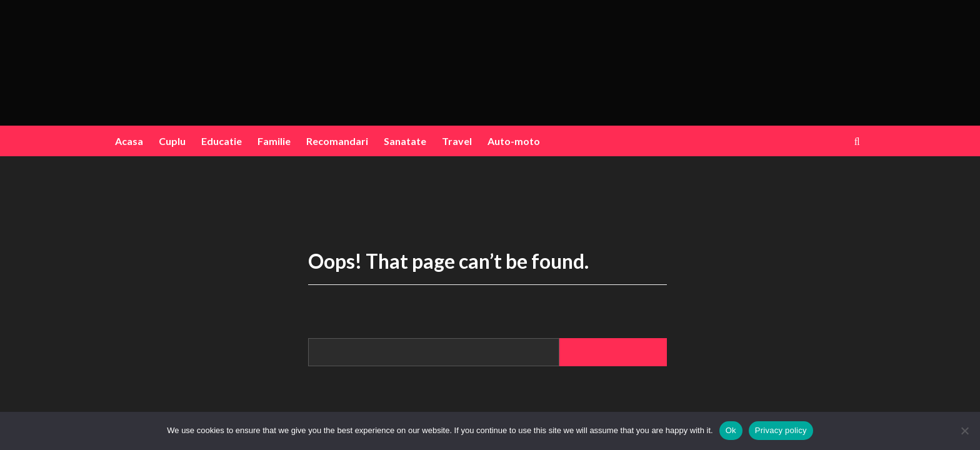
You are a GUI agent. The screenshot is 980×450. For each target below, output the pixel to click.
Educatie (222, 141)
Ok (731, 430)
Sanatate (405, 141)
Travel (457, 141)
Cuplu (172, 141)
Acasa (129, 141)
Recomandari (337, 141)
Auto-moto (514, 141)
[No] (964, 431)
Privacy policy (781, 430)
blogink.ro (487, 54)
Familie (274, 141)
